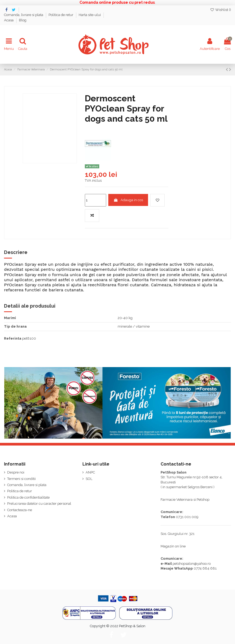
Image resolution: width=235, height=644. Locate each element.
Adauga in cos (128, 200)
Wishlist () (220, 10)
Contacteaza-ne (20, 510)
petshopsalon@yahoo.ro (192, 564)
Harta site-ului (90, 15)
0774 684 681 (205, 568)
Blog (23, 20)
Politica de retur (61, 15)
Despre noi (16, 472)
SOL (89, 479)
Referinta (13, 338)
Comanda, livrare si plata (24, 15)
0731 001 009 (187, 517)
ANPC (90, 472)
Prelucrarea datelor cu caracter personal (39, 504)
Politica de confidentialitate (28, 497)
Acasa (9, 20)
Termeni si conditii (21, 479)
